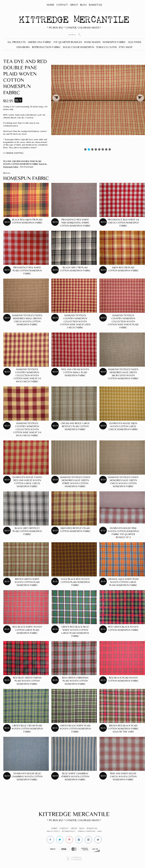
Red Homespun (27, 167)
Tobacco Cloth (106, 47)
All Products (16, 42)
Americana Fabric (40, 42)
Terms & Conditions (86, 831)
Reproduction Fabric (46, 47)
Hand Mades (92, 42)
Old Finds (135, 42)
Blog (83, 5)
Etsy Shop (126, 47)
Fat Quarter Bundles (68, 42)
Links (99, 831)
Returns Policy (69, 831)
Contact (62, 5)
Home (51, 5)
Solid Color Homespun (78, 47)
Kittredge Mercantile (74, 814)
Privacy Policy (53, 831)
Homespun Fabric (114, 42)
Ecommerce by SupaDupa (76, 858)
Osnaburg (23, 47)
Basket (95, 5)
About (74, 5)
